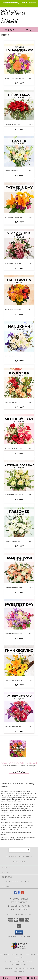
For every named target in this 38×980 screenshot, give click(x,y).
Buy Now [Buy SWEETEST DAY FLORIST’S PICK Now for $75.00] (19, 639)
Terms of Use (19, 972)
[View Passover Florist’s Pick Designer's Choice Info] (19, 522)
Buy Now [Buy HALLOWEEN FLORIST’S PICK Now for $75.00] (19, 314)
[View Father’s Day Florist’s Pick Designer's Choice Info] (19, 198)
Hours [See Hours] (32, 978)
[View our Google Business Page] (19, 894)
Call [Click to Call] (6, 978)
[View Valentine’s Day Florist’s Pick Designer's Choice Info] (19, 707)
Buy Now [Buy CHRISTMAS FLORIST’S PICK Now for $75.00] (19, 129)
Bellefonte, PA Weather (15, 961)
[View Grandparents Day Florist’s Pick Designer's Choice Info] (19, 244)
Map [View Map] (19, 978)
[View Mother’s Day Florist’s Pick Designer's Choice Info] (19, 429)
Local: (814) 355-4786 (19, 909)
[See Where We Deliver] (19, 862)
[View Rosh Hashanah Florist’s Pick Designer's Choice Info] (19, 568)
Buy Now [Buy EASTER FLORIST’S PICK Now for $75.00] (19, 176)
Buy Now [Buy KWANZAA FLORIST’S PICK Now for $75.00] (19, 407)
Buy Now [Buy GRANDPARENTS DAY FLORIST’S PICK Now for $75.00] (19, 268)
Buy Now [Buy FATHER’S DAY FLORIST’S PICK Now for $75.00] (19, 222)
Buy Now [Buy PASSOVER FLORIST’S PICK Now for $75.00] (19, 546)
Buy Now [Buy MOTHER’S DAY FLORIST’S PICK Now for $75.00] (19, 453)
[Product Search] (19, 850)
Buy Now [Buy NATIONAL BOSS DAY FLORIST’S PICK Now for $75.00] (19, 500)
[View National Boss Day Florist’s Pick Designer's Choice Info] (19, 476)
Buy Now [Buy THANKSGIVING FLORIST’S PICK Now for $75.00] (19, 685)
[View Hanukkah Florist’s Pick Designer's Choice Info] (19, 337)
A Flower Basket (13, 17)
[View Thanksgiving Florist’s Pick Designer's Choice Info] (19, 661)
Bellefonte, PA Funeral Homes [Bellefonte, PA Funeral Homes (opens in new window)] (12, 954)
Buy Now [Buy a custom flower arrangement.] (19, 772)
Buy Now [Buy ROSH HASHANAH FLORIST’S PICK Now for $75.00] (19, 592)
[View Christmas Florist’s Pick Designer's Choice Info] (19, 105)
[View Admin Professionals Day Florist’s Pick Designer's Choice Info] (19, 59)
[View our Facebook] (15, 894)
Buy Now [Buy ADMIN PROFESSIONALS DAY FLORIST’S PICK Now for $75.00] (19, 83)
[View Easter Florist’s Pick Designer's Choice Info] (19, 151)
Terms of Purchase (25, 968)
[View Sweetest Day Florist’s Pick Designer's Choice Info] (19, 614)
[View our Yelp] (23, 894)
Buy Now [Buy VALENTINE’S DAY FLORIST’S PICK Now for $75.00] (19, 731)
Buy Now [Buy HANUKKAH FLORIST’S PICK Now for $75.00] (19, 361)
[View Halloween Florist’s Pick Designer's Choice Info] (19, 290)
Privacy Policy (10, 968)
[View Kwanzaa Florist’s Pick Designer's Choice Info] (19, 383)
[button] (19, 932)
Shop (10, 30)
